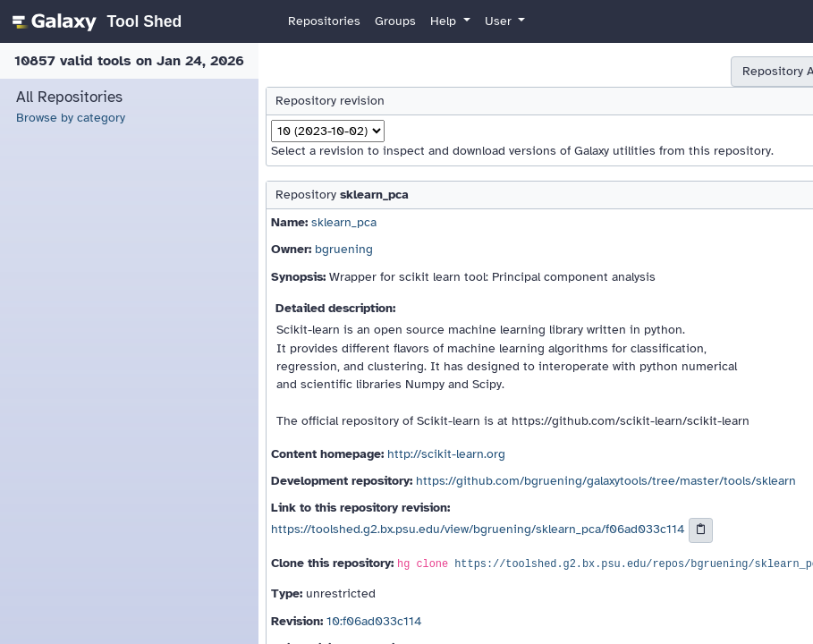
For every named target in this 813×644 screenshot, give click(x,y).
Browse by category (71, 118)
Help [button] (445, 21)
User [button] (500, 21)
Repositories (324, 21)
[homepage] (94, 21)
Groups (395, 21)
